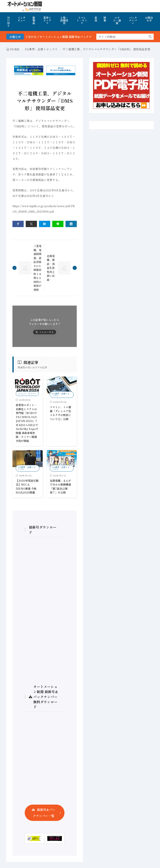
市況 (96, 19)
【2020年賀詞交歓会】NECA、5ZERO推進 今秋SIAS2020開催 (27, 487)
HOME (8, 22)
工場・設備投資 (64, 20)
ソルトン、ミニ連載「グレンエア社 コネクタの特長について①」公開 (62, 413)
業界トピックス (47, 20)
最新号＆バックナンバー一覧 (44, 813)
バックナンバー (133, 20)
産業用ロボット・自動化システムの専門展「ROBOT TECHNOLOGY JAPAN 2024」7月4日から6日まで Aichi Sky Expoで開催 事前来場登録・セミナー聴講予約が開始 (28, 423)
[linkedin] (71, 224)
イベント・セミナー (27, 394)
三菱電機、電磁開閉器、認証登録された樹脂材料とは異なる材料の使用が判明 (37, 268)
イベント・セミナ (82, 20)
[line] (58, 224)
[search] (150, 37)
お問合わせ (149, 19)
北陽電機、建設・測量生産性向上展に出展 (51, 268)
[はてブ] (45, 224)
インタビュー (22, 19)
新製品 (34, 20)
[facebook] (18, 224)
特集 (105, 19)
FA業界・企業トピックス (41, 49)
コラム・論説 (117, 20)
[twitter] (31, 224)
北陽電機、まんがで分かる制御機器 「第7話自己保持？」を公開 (60, 487)
